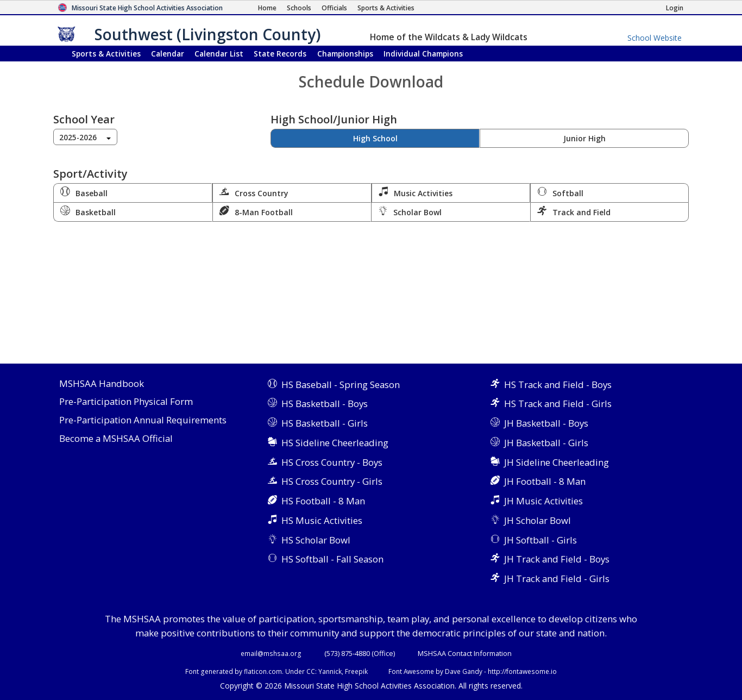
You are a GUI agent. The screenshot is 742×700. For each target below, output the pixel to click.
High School (375, 138)
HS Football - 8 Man (323, 501)
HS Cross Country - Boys (332, 462)
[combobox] (85, 137)
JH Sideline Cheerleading (556, 462)
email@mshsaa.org (271, 653)
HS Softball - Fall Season (332, 559)
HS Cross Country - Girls (332, 481)
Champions (423, 54)
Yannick (330, 671)
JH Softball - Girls (540, 540)
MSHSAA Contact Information (465, 653)
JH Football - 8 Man (545, 481)
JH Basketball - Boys (546, 423)
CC (311, 671)
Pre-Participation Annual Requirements (143, 420)
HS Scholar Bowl (316, 540)
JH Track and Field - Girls (557, 579)
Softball (560, 192)
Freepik (356, 671)
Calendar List (219, 54)
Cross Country (254, 192)
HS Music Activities (322, 520)
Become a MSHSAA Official (116, 439)
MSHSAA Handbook (102, 384)
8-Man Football (256, 211)
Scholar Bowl (410, 211)
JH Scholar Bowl (537, 520)
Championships (345, 54)
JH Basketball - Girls (546, 443)
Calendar (168, 54)
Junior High (584, 138)
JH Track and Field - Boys (557, 559)
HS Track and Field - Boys (558, 385)
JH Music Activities (543, 501)
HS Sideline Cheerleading (335, 443)
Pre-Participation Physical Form (126, 402)
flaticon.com (263, 671)
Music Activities (416, 192)
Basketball (88, 211)
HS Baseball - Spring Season (341, 385)
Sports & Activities (106, 54)
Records (280, 54)
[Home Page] (267, 8)
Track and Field (574, 211)
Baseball (84, 192)
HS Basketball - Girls (325, 423)
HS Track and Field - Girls (558, 404)
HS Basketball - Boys (325, 404)
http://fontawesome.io (522, 671)
